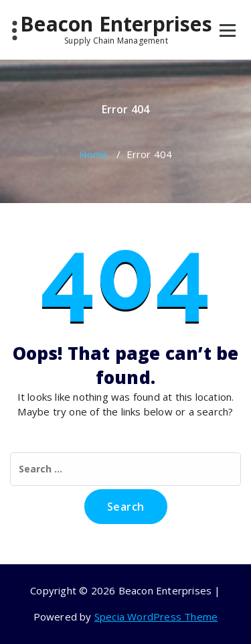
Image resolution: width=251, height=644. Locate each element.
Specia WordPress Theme (156, 617)
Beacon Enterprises (116, 29)
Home (94, 154)
